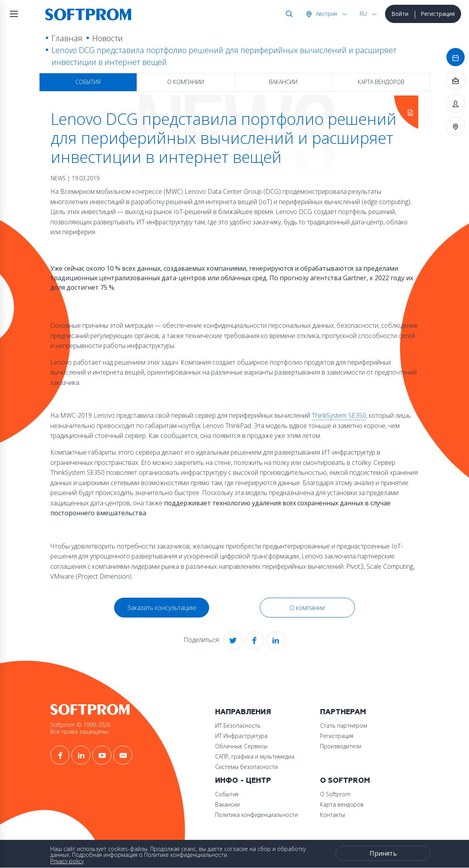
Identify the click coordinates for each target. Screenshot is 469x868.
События (88, 82)
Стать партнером (344, 726)
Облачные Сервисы (241, 746)
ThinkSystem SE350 (339, 415)
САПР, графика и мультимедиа (255, 756)
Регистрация (438, 14)
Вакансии (283, 82)
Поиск (288, 14)
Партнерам (343, 712)
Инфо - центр (243, 781)
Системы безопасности (246, 767)
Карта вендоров (381, 82)
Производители (341, 746)
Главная (67, 38)
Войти (400, 14)
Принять (383, 853)
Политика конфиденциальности (256, 815)
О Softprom (345, 781)
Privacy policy (67, 861)
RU (363, 14)
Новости (108, 38)
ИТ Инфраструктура (241, 736)
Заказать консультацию (162, 608)
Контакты (333, 815)
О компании (186, 82)
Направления (243, 712)
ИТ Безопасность (238, 726)
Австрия (326, 14)
